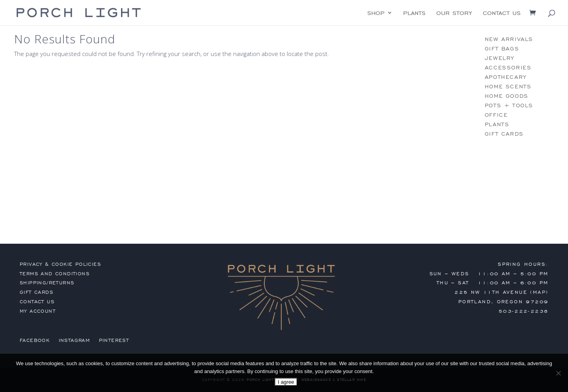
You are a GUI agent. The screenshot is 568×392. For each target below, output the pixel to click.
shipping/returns (47, 283)
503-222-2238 (524, 311)
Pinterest (114, 340)
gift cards (504, 134)
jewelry (500, 58)
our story (454, 13)
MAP (539, 292)
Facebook (35, 340)
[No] (558, 373)
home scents (508, 87)
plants (414, 13)
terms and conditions (55, 274)
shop (376, 13)
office (496, 115)
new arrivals (509, 39)
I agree (286, 382)
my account (38, 311)
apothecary (506, 77)
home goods (507, 96)
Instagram (75, 340)
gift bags (502, 49)
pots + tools (509, 105)
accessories (508, 68)
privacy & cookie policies (60, 264)
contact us (502, 13)
